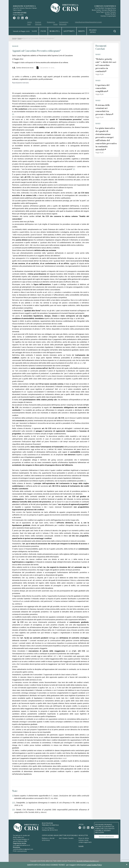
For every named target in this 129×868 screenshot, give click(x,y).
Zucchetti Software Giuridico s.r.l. (88, 861)
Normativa (55, 31)
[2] (13, 803)
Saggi (34, 31)
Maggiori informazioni (106, 836)
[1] (13, 796)
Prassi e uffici (93, 31)
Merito (82, 31)
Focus (43, 31)
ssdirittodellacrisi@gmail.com (23, 849)
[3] (13, 810)
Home (14, 38)
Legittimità (69, 31)
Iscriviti (81, 846)
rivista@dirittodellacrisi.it (21, 845)
